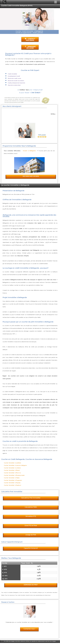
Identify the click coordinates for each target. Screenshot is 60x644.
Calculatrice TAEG (31, 507)
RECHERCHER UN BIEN (31, 176)
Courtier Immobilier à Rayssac (12, 483)
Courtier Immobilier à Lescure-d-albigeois (15, 465)
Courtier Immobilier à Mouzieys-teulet (14, 475)
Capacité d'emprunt (31, 548)
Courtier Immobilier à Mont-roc (12, 473)
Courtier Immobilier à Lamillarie (13, 463)
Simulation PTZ (31, 516)
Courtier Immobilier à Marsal (12, 470)
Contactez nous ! (29, 629)
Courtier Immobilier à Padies (12, 478)
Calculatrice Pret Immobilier (31, 498)
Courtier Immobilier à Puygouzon (13, 480)
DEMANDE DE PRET (31, 585)
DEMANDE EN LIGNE (30, 47)
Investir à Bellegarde (29, 151)
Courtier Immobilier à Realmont (13, 485)
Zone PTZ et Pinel (31, 526)
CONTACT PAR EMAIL (30, 40)
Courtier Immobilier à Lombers (12, 468)
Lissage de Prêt (31, 535)
